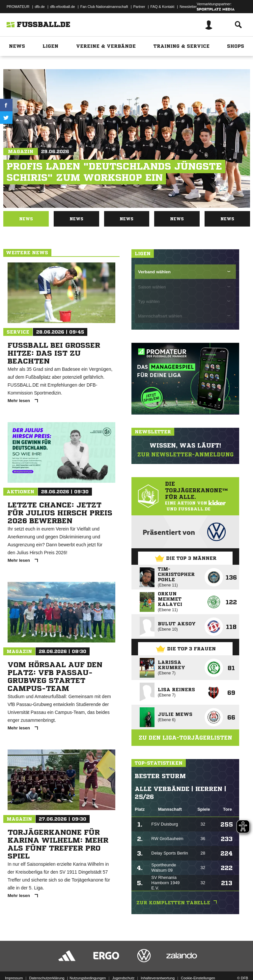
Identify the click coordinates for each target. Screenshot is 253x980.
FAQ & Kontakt (163, 7)
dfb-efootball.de (63, 7)
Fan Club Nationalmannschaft (104, 7)
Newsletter (188, 7)
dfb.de (40, 7)
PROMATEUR (18, 7)
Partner (139, 7)
